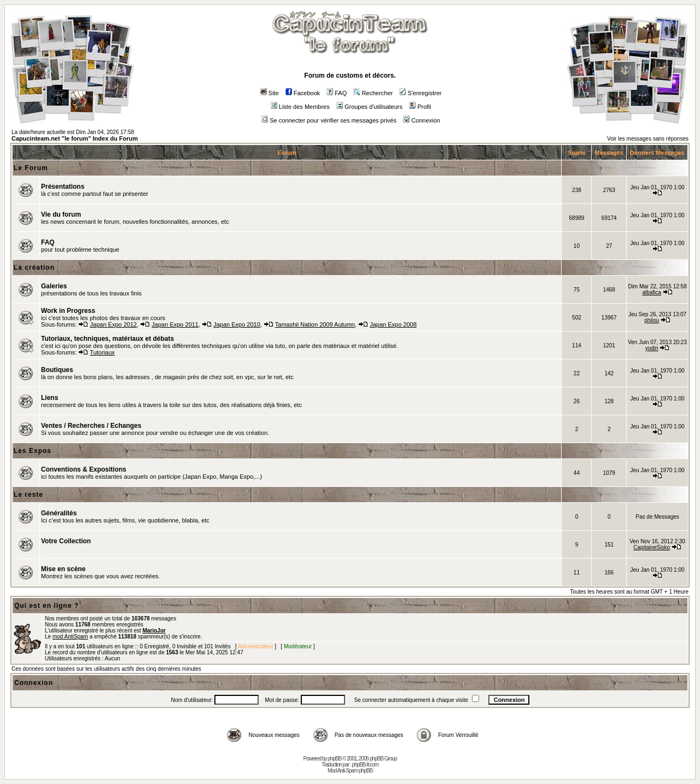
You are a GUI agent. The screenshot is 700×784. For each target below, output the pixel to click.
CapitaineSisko (652, 547)
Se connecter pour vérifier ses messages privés (329, 120)
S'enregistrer (420, 93)
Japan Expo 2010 (237, 324)
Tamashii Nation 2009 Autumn (315, 324)
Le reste (28, 495)
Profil (420, 107)
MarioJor (154, 631)
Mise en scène (63, 569)
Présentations (63, 187)
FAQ (337, 93)
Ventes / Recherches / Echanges (91, 426)
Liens (49, 398)
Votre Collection (66, 541)
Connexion (422, 120)
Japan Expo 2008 (393, 324)
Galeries (54, 286)
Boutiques (57, 370)
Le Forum (31, 168)
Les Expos (33, 451)
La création (34, 268)
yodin (652, 348)
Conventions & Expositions (84, 469)
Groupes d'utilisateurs (369, 107)
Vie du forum (61, 214)
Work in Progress (68, 311)
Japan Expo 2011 (175, 324)
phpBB (334, 759)
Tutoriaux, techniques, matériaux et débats (107, 339)
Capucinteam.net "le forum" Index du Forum (75, 138)
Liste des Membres (300, 107)
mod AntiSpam (70, 637)
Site (270, 93)
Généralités (59, 513)
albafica (651, 292)
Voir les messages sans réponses (648, 139)
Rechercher (373, 93)
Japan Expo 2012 (114, 324)
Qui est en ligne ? (46, 606)
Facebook (303, 93)
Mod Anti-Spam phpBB (350, 771)
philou (652, 320)
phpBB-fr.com (365, 765)
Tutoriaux (102, 352)
